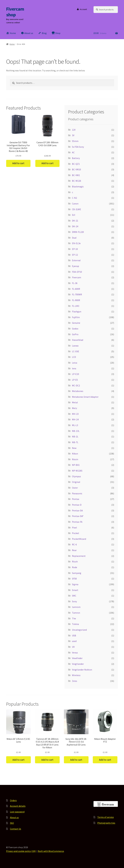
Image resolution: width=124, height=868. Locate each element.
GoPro (75, 334)
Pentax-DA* (78, 516)
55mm (75, 141)
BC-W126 (77, 181)
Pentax (76, 499)
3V (73, 135)
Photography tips (106, 823)
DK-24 (75, 226)
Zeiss (75, 681)
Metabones (78, 391)
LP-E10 (75, 374)
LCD (74, 357)
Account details (18, 806)
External (76, 260)
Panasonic (77, 493)
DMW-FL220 (78, 232)
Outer (75, 488)
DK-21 (75, 221)
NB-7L (75, 442)
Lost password (17, 812)
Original (76, 482)
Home (12, 44)
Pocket (76, 533)
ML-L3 (75, 425)
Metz (75, 408)
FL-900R (76, 300)
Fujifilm (76, 317)
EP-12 (75, 255)
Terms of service (106, 817)
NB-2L (75, 437)
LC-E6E (76, 351)
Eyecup (75, 266)
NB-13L (76, 431)
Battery (76, 158)
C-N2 (74, 198)
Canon (75, 204)
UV (73, 647)
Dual (74, 238)
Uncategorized (79, 630)
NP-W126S (77, 471)
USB (74, 635)
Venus (75, 653)
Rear (74, 550)
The (74, 618)
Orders (13, 800)
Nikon (75, 454)
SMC (74, 596)
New (74, 448)
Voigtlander (78, 664)
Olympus (76, 476)
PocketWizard (79, 539)
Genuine (76, 323)
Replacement (79, 556)
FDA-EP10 (77, 272)
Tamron (76, 613)
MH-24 (75, 419)
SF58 (74, 579)
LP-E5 (75, 380)
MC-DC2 (76, 385)
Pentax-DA (77, 510)
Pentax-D (77, 505)
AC (73, 152)
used (74, 641)
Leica (75, 363)
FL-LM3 (76, 306)
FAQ (12, 823)
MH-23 (75, 414)
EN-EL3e (76, 243)
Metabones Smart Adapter (85, 397)
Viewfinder (77, 658)
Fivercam (77, 277)
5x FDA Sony (78, 147)
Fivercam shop (15, 12)
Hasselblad (78, 340)
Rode (75, 567)
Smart (75, 590)
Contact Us (16, 829)
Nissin (75, 459)
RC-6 (74, 544)
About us (14, 817)
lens (74, 368)
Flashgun (77, 311)
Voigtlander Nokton (82, 670)
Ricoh (75, 562)
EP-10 (75, 249)
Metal (75, 402)
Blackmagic (78, 186)
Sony (74, 601)
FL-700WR (77, 294)
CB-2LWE (77, 209)
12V (74, 130)
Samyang (77, 573)
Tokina (75, 624)
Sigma (75, 584)
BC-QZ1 (76, 164)
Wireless (76, 675)
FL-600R (76, 289)
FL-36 (75, 283)
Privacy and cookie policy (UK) (21, 851)
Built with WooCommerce (51, 851)
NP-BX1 (76, 465)
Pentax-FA (77, 522)
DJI (74, 215)
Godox (75, 329)
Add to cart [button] (18, 163)
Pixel (74, 528)
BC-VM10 (76, 169)
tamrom (76, 607)
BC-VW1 (76, 175)
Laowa (75, 346)
